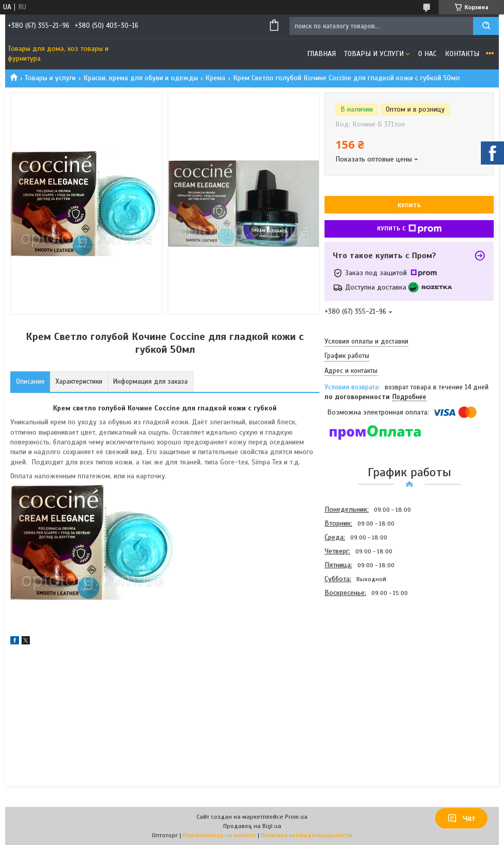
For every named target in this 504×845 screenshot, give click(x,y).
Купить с (409, 229)
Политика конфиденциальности (307, 835)
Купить (409, 205)
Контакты (462, 54)
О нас (427, 54)
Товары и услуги (374, 54)
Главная (321, 54)
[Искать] (486, 26)
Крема (215, 78)
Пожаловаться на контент (219, 835)
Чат (461, 818)
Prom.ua (296, 817)
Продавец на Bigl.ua (252, 826)
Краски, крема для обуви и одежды (141, 78)
